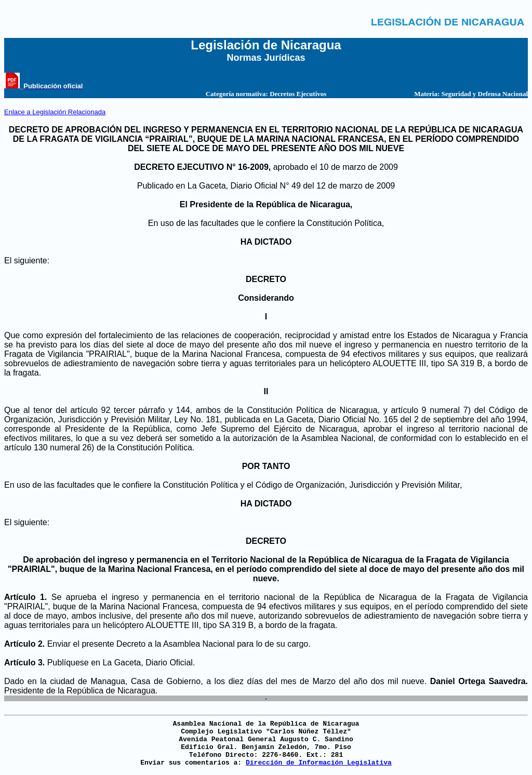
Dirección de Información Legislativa (319, 763)
